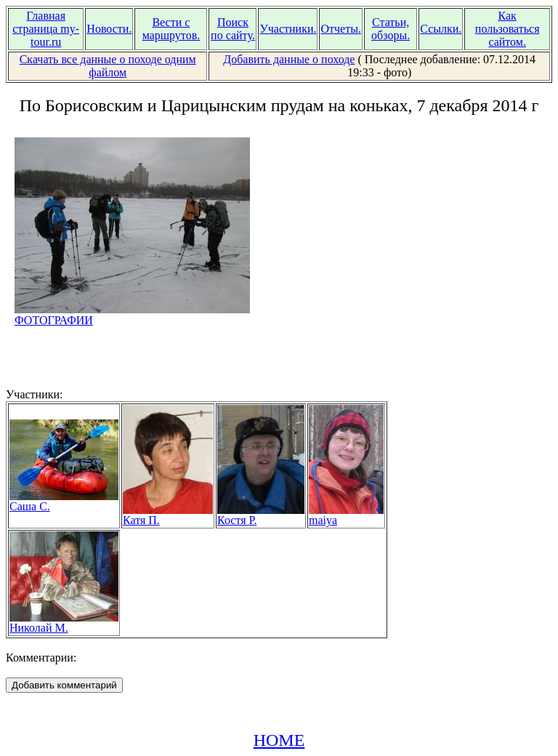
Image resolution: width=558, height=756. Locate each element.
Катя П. (168, 515)
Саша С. (64, 501)
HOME (279, 740)
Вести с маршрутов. (171, 29)
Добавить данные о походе (289, 59)
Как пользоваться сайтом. (508, 29)
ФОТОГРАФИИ (132, 315)
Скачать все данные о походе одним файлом (108, 66)
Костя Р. (261, 515)
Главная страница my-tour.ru (46, 29)
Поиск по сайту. (233, 29)
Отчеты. (340, 29)
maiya (346, 515)
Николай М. (64, 623)
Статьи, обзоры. (391, 29)
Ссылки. (441, 29)
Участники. (288, 29)
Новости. (109, 29)
